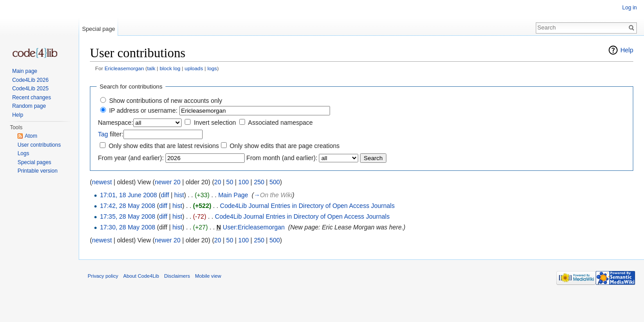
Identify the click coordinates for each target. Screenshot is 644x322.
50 (230, 182)
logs (212, 68)
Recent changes (32, 97)
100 (244, 182)
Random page (29, 106)
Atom (31, 136)
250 (259, 182)
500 (274, 182)
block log (170, 68)
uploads (194, 68)
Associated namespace (281, 123)
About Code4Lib (141, 276)
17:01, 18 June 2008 (128, 195)
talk (151, 68)
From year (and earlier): (131, 158)
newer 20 (168, 182)
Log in (629, 8)
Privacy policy (103, 276)
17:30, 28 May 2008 (127, 227)
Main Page (233, 195)
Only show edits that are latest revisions (164, 146)
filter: (111, 134)
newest (102, 182)
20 (218, 182)
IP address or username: (143, 110)
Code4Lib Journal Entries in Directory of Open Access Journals (307, 206)
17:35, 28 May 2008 (127, 216)
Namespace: (116, 123)
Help (627, 50)
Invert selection (215, 123)
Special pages (34, 162)
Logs (23, 153)
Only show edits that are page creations (284, 146)
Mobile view (208, 276)
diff (165, 195)
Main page (25, 71)
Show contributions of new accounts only (166, 101)
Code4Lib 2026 (30, 80)
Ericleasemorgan (124, 68)
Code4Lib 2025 (30, 89)
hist (179, 195)
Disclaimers (177, 276)
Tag (103, 134)
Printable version (37, 171)
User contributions (39, 145)
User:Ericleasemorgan (254, 227)
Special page (98, 29)
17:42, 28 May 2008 (127, 206)
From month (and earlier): (282, 158)
